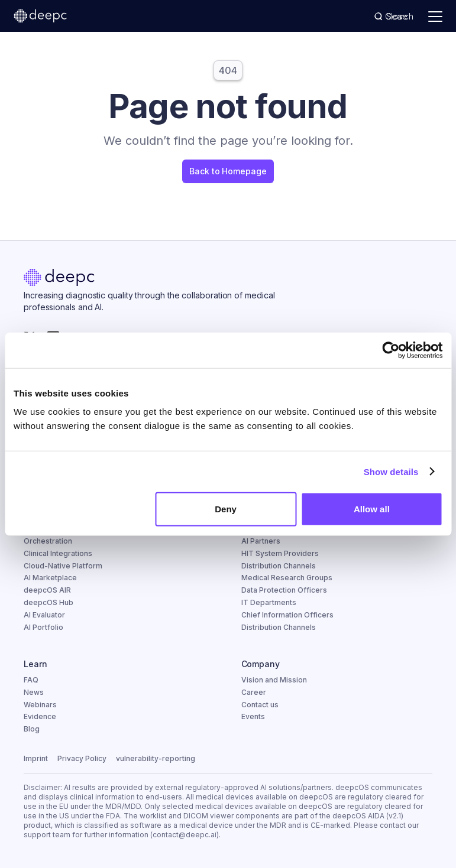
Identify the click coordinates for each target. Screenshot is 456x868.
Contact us (260, 705)
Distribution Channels (279, 566)
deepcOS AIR (47, 590)
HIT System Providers (280, 553)
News (34, 692)
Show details (391, 471)
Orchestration (48, 541)
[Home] (59, 279)
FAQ (31, 680)
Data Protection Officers (284, 590)
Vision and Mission (274, 680)
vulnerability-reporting (156, 758)
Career (254, 692)
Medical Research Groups (287, 578)
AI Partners (261, 541)
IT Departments (269, 602)
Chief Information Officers (287, 615)
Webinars (40, 705)
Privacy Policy (82, 758)
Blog (32, 729)
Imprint (36, 758)
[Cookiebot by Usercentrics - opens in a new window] (391, 350)
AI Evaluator (44, 615)
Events (253, 716)
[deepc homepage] (40, 17)
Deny (226, 509)
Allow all (372, 509)
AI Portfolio (43, 627)
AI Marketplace (50, 578)
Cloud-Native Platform (63, 566)
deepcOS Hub (48, 602)
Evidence (40, 716)
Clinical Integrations (58, 553)
